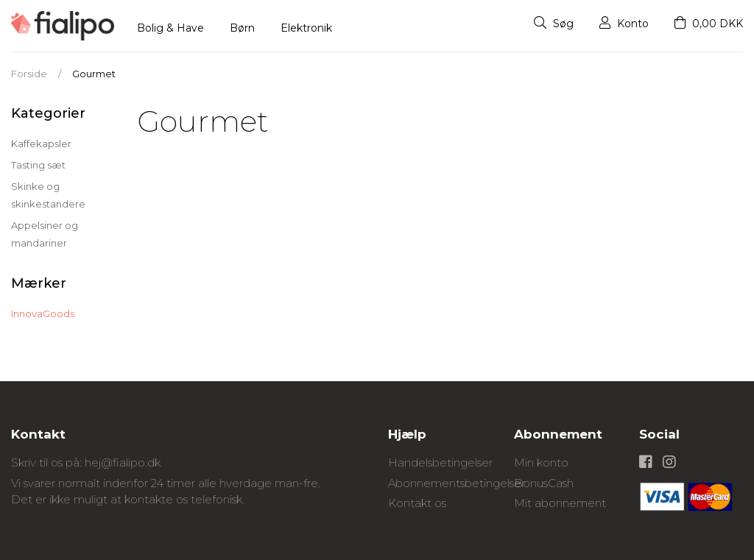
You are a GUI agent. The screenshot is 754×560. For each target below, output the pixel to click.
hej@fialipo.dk (123, 462)
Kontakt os (417, 503)
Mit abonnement (560, 503)
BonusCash (544, 483)
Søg (554, 24)
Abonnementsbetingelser (457, 483)
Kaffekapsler (41, 143)
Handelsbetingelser (440, 462)
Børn (242, 28)
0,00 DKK (709, 24)
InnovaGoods (43, 313)
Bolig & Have (170, 28)
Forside (29, 74)
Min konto (541, 462)
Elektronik (306, 28)
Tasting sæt (38, 165)
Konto (624, 24)
